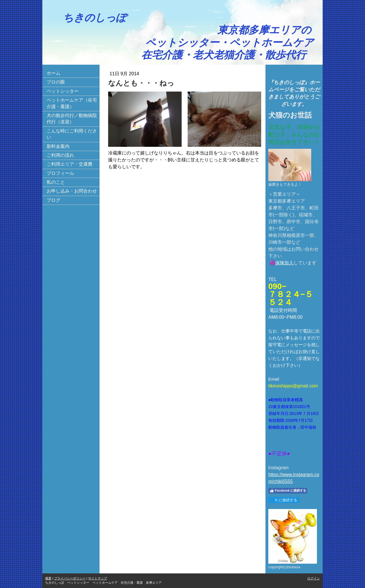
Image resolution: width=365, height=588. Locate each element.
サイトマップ (98, 578)
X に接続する (284, 500)
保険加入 (284, 263)
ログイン (314, 578)
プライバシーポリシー (70, 578)
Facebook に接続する (288, 491)
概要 (48, 578)
